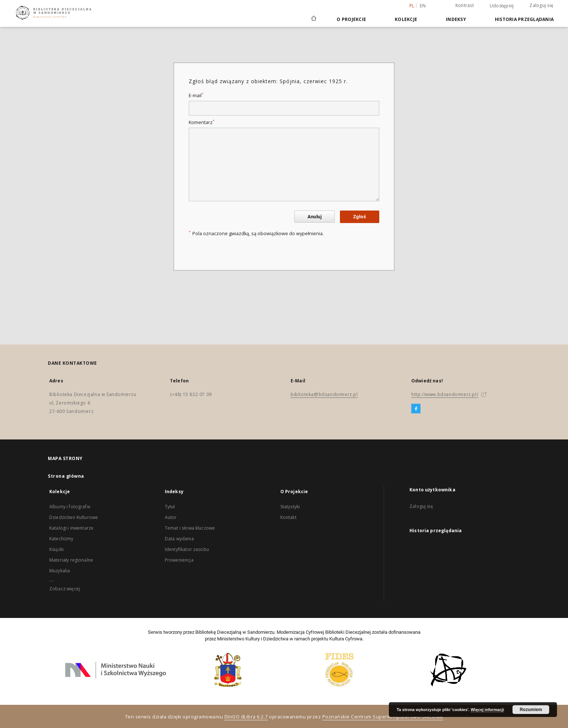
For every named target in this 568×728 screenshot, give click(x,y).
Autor (171, 517)
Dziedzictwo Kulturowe (74, 517)
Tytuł (170, 507)
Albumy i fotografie (70, 507)
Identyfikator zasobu (187, 549)
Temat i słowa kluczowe (190, 528)
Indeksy (456, 19)
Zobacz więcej (65, 589)
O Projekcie (351, 19)
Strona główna (66, 476)
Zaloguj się (541, 5)
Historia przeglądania (524, 19)
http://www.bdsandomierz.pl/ (445, 394)
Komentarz (202, 122)
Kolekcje (406, 19)
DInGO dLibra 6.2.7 (246, 717)
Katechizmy (61, 539)
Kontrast (465, 5)
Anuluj (315, 217)
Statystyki (290, 507)
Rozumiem (531, 710)
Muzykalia (60, 571)
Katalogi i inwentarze (71, 528)
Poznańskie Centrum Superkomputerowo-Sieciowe (383, 717)
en (423, 6)
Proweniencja (179, 560)
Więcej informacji (487, 710)
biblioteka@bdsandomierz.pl (324, 394)
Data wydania (179, 539)
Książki (56, 549)
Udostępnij (502, 6)
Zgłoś (360, 217)
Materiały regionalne (71, 560)
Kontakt (288, 517)
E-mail (196, 96)
